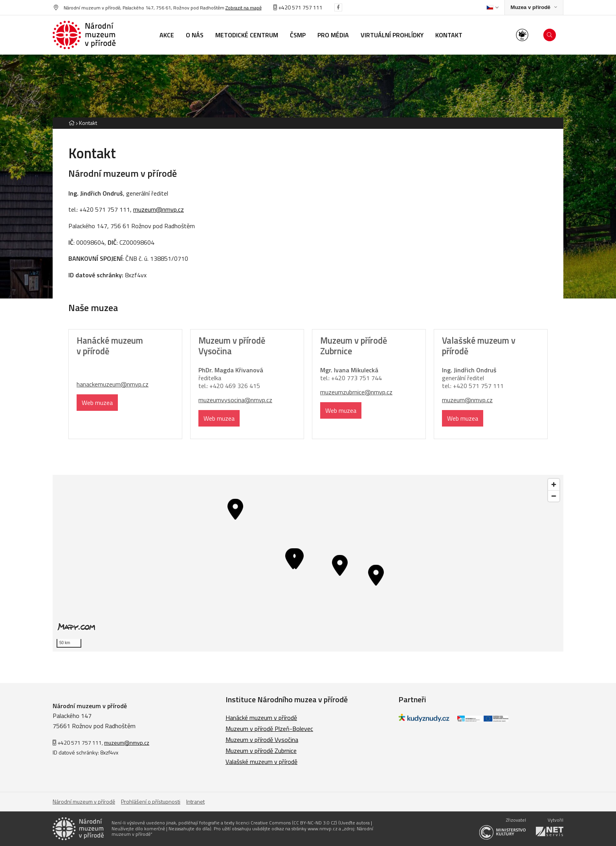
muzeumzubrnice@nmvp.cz (356, 392)
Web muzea (97, 403)
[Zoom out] (554, 496)
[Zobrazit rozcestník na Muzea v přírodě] (534, 8)
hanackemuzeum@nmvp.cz (113, 384)
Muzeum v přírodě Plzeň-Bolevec (269, 729)
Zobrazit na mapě (244, 8)
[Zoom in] (554, 484)
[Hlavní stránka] (71, 123)
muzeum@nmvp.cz (159, 209)
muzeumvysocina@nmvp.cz (235, 400)
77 (350, 378)
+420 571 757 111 (298, 7)
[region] (308, 563)
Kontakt (88, 123)
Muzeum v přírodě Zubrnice (261, 751)
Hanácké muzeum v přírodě (261, 718)
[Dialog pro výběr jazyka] (492, 7)
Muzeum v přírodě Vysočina (262, 740)
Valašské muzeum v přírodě (261, 762)
